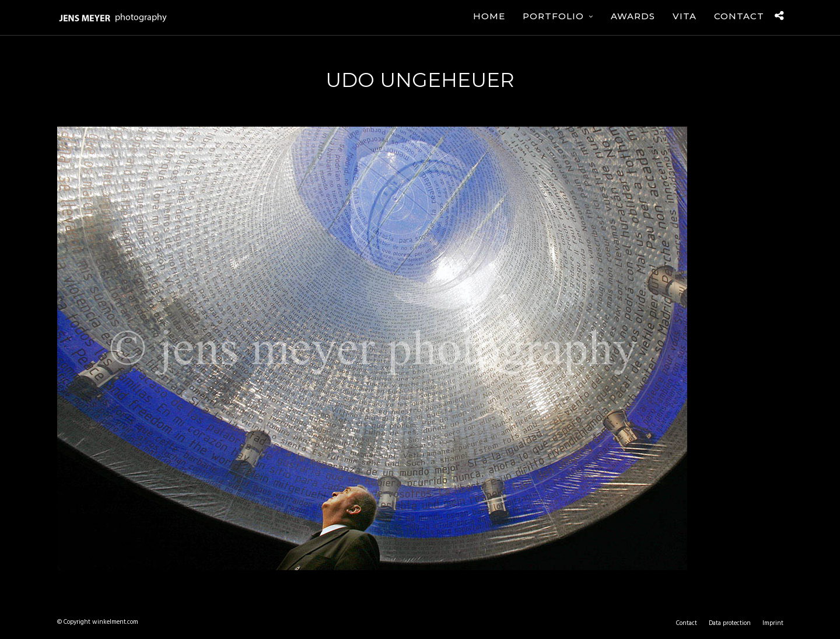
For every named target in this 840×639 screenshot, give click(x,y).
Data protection (730, 623)
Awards (633, 16)
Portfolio (553, 16)
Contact (739, 16)
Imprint (773, 623)
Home (489, 16)
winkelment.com (115, 622)
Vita (685, 16)
